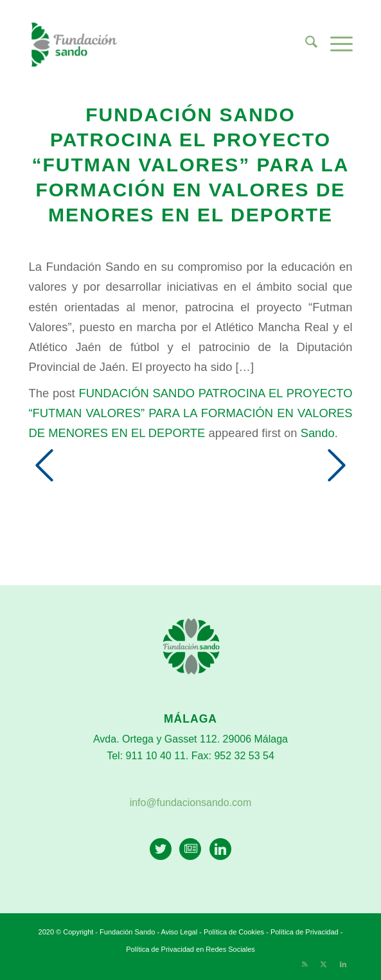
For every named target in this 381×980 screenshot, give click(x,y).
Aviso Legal (180, 932)
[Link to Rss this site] (305, 964)
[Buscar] (305, 44)
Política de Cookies (234, 932)
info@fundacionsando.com (191, 803)
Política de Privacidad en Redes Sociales (191, 949)
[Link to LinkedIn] (343, 964)
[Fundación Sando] (158, 44)
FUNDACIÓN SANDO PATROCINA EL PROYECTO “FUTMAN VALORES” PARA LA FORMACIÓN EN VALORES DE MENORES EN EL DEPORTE (190, 413)
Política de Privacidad (306, 932)
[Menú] (335, 44)
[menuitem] (305, 44)
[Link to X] (324, 964)
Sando (318, 433)
